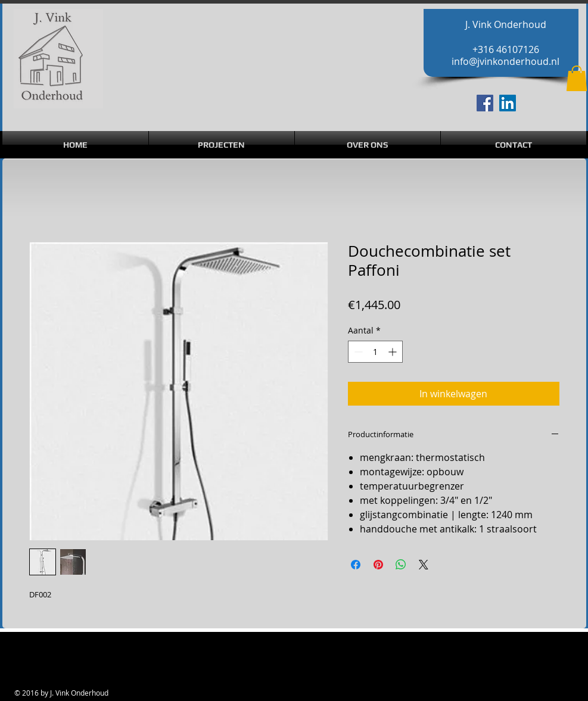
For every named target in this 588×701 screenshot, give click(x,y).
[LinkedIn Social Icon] (508, 103)
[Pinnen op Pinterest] (378, 565)
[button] (577, 78)
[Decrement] (357, 352)
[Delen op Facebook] (356, 565)
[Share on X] (424, 565)
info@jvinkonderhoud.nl (505, 61)
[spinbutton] (375, 352)
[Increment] (393, 352)
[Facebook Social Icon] (485, 103)
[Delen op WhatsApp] (401, 565)
